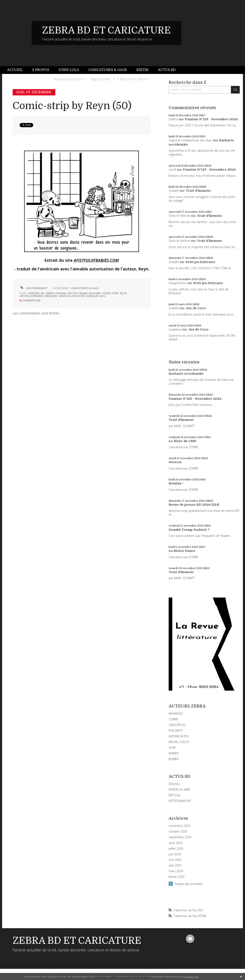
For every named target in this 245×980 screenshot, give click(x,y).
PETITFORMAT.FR (180, 801)
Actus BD (167, 70)
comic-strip (111, 293)
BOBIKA (174, 759)
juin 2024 (175, 854)
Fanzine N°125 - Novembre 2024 (211, 119)
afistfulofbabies (31, 296)
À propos (41, 70)
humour (92, 296)
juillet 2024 (176, 849)
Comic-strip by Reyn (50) (72, 106)
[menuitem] (17, 70)
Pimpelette (177, 283)
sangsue (65, 296)
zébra (50, 293)
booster (79, 296)
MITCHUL (175, 795)
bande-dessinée (90, 293)
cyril (172, 170)
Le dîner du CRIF (183, 441)
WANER (173, 753)
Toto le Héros (179, 216)
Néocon (175, 462)
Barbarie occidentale (186, 374)
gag (102, 296)
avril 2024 (175, 865)
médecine (51, 296)
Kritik (143, 70)
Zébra (173, 119)
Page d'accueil (100, 79)
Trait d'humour (198, 191)
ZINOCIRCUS (177, 725)
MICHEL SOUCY (179, 742)
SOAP (172, 748)
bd (43, 293)
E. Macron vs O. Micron (133, 79)
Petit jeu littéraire (201, 262)
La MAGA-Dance (182, 551)
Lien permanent (34, 288)
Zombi (174, 191)
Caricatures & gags (108, 70)
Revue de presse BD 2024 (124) (194, 505)
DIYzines (174, 784)
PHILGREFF (176, 731)
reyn (123, 293)
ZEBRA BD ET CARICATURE (106, 30)
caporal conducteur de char (190, 140)
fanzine (61, 293)
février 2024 (177, 877)
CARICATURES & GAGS (85, 288)
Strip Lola (69, 70)
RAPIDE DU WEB (179, 789)
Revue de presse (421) (69, 79)
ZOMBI (173, 719)
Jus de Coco (196, 308)
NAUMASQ (176, 713)
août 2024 (176, 843)
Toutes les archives (189, 884)
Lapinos (175, 329)
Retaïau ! (176, 483)
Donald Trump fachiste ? (189, 530)
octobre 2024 (178, 832)
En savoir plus (191, 977)
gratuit (73, 293)
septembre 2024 (180, 837)
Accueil (15, 70)
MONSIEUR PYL (179, 736)
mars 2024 (176, 871)
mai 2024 (175, 860)
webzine (34, 293)
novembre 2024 (179, 826)
